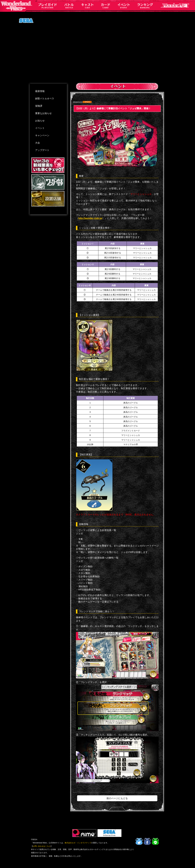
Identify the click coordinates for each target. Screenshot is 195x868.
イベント (40, 128)
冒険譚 (39, 106)
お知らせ (40, 121)
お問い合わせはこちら (42, 846)
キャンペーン (42, 135)
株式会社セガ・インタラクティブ (78, 843)
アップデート (42, 150)
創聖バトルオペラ (45, 99)
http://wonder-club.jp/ (90, 218)
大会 (38, 143)
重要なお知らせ (43, 113)
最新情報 (40, 91)
